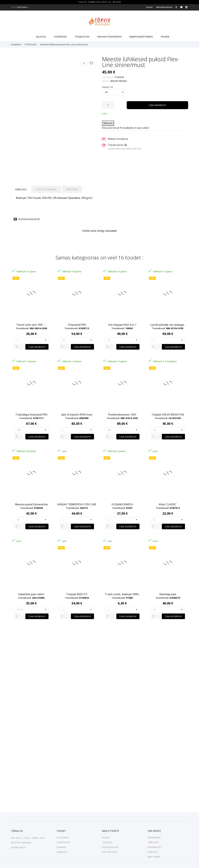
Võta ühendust (109, 852)
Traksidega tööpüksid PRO (31, 415)
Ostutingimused (110, 847)
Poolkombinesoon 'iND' (122, 415)
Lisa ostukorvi (157, 105)
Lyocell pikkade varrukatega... (168, 325)
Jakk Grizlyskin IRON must (77, 415)
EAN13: (106, 81)
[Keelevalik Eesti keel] (23, 7)
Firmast (106, 837)
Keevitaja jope (168, 594)
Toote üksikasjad (46, 189)
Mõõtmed (72, 189)
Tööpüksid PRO (77, 325)
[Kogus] (108, 105)
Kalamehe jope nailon (31, 594)
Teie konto (154, 831)
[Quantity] (19, 347)
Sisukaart (61, 847)
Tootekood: (108, 77)
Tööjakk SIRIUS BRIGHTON (168, 415)
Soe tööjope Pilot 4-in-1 (122, 325)
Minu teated (154, 857)
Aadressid (152, 852)
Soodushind (63, 837)
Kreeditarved (154, 847)
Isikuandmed (154, 837)
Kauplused (62, 852)
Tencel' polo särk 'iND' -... (31, 325)
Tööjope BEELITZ (77, 594)
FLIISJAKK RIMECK (122, 504)
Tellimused (153, 842)
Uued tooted (63, 842)
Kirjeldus (21, 189)
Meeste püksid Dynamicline (31, 504)
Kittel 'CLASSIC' (168, 504)
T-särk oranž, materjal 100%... (122, 594)
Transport (107, 842)
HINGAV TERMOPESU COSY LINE (77, 504)
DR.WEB (165, 37)
